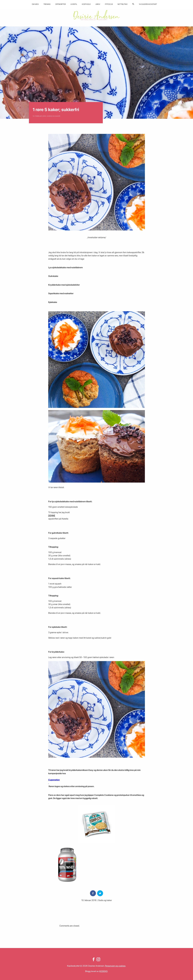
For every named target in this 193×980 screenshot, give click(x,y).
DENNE (52, 515)
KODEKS (103, 971)
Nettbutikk (123, 4)
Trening (47, 4)
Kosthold (86, 4)
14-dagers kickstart (148, 4)
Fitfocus (109, 4)
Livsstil (74, 4)
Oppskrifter (60, 4)
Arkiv (98, 4)
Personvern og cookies (115, 966)
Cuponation (54, 780)
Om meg (35, 4)
